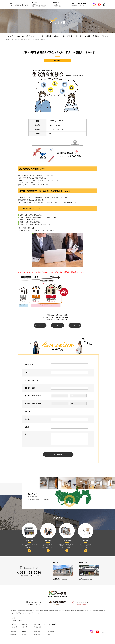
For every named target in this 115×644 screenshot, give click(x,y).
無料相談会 (96, 36)
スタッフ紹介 (78, 36)
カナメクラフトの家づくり (24, 36)
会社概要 (88, 36)
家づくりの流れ (37, 629)
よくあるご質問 (53, 626)
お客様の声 (57, 36)
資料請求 (105, 36)
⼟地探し (14, 626)
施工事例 (48, 36)
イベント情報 (39, 36)
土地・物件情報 (67, 36)
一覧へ (57, 325)
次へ (75, 325)
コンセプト (11, 36)
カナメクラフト (13, 613)
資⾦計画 (14, 629)
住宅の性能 (25, 629)
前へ (40, 325)
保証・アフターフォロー (40, 626)
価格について (25, 626)
